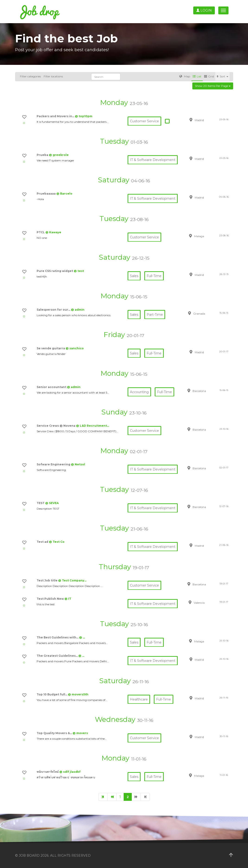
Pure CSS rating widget (55, 271)
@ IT (68, 599)
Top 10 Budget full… (52, 694)
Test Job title (47, 580)
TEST (41, 503)
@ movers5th (78, 694)
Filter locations (53, 76)
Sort (222, 76)
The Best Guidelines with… (58, 637)
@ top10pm (84, 116)
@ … (82, 637)
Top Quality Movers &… (55, 733)
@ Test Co (57, 542)
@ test (79, 271)
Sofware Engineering (54, 464)
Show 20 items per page (213, 86)
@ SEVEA (52, 503)
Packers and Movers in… (56, 116)
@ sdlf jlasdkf (70, 772)
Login (204, 10)
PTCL (41, 232)
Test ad (43, 542)
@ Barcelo (64, 194)
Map (185, 76)
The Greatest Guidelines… (58, 656)
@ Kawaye (53, 232)
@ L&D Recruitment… (93, 426)
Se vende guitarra (51, 348)
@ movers (80, 733)
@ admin (78, 310)
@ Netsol (78, 464)
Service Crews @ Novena (56, 426)
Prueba (43, 155)
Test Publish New (51, 599)
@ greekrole (59, 155)
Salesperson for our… (54, 310)
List (197, 76)
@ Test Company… (72, 580)
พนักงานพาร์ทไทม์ (48, 772)
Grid (209, 76)
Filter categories (30, 76)
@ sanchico (75, 348)
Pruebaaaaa (47, 194)
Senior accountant (52, 387)
